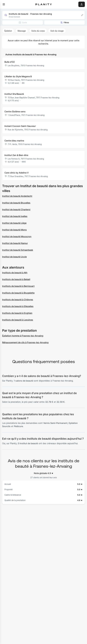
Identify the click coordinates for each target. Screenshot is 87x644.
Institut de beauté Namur (15, 243)
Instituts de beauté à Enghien (17, 313)
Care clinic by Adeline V (17, 173)
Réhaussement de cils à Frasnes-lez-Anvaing (25, 342)
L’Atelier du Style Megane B (18, 76)
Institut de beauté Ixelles (15, 216)
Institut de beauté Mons (14, 230)
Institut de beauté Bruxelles (16, 203)
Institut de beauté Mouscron (17, 236)
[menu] (4, 4)
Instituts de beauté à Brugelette (18, 293)
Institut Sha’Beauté (14, 94)
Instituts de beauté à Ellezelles (18, 306)
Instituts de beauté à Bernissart (18, 286)
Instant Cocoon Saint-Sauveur (20, 126)
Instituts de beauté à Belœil (16, 279)
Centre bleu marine (14, 141)
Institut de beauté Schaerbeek (18, 250)
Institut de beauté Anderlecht (17, 196)
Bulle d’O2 (10, 62)
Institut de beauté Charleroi (16, 209)
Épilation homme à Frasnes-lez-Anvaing (23, 336)
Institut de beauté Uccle (14, 257)
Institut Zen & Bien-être (16, 155)
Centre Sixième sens (15, 111)
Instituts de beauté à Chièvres (18, 300)
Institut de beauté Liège (14, 223)
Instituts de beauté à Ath (15, 273)
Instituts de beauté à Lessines (18, 320)
